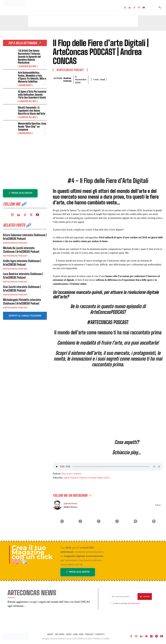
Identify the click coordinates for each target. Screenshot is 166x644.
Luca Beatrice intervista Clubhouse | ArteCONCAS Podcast (23, 270)
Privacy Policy (135, 604)
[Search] (160, 8)
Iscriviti (145, 597)
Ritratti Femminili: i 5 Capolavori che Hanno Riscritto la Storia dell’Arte (31, 106)
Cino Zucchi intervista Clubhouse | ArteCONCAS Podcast (22, 283)
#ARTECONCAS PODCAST (15, 238)
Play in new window (71, 474)
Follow (158, 505)
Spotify (84, 478)
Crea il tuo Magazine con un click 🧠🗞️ (32, 555)
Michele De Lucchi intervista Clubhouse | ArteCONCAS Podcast (21, 244)
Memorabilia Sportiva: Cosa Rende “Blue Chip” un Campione (32, 121)
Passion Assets (25, 81)
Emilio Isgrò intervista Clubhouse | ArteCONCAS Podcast (22, 257)
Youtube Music (96, 478)
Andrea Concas (67, 80)
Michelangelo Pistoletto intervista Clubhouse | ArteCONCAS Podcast (22, 296)
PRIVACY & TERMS (101, 639)
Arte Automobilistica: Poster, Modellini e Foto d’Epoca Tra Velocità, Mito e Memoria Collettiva (32, 73)
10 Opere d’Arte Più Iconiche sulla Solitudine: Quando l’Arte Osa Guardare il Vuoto (32, 90)
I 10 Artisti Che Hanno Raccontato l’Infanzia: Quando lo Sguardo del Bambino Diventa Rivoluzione (32, 55)
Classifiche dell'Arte (27, 63)
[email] (123, 597)
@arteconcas (70, 503)
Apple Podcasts (71, 478)
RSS (107, 478)
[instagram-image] (62, 521)
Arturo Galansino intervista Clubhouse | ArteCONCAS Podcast (25, 231)
